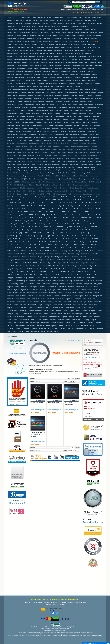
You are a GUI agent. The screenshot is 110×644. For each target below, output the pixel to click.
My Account (76, 12)
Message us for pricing (38, 410)
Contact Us (55, 605)
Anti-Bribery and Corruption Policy (75, 602)
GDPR (62, 602)
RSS (63, 605)
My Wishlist (84, 12)
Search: (70, 2)
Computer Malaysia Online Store (17, 354)
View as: (32, 381)
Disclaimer (47, 602)
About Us (28, 602)
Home (8, 337)
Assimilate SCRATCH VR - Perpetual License (38, 434)
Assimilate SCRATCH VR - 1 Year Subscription (71, 403)
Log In (102, 12)
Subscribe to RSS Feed (74, 340)
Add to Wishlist (35, 412)
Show (68, 379)
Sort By (65, 382)
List (39, 381)
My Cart (90, 12)
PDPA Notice (55, 602)
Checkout (96, 12)
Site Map (48, 605)
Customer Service (37, 602)
